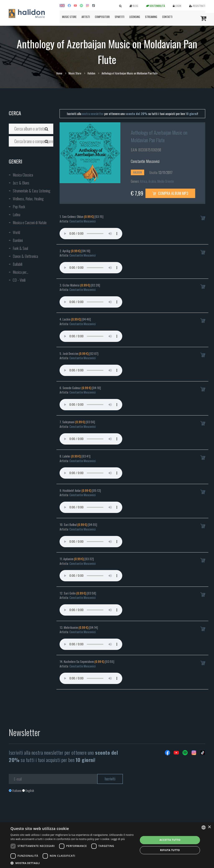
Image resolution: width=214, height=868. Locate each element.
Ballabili (18, 264)
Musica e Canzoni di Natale (30, 222)
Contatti (167, 17)
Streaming (151, 17)
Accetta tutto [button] (170, 840)
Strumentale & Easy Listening (32, 191)
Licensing (135, 17)
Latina (17, 215)
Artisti (86, 17)
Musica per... (20, 272)
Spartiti (120, 17)
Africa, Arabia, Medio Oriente (157, 181)
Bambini (18, 240)
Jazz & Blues (21, 183)
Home (59, 73)
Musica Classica (23, 175)
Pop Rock (19, 207)
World (16, 232)
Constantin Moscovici (145, 161)
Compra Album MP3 (170, 193)
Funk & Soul (20, 248)
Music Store (69, 17)
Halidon (91, 73)
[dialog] (107, 845)
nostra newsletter (93, 114)
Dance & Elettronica (25, 256)
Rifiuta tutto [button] (170, 850)
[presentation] (41, 810)
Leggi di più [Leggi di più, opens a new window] (118, 839)
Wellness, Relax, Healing (28, 199)
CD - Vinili (19, 280)
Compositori (102, 17)
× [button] (209, 827)
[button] (73, 863)
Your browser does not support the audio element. (91, 234)
